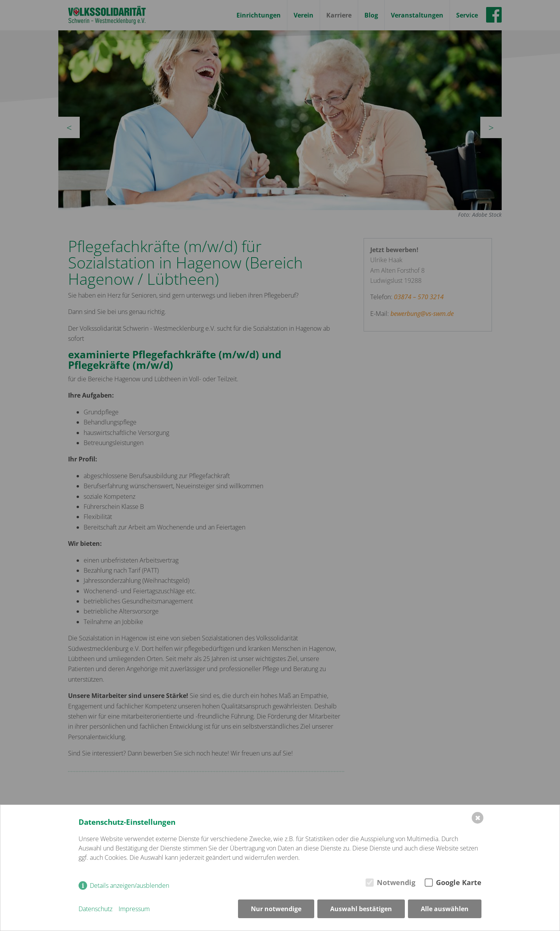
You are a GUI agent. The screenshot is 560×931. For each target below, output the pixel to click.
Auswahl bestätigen (361, 909)
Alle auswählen (445, 909)
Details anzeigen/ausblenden (129, 885)
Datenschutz (95, 909)
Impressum (134, 909)
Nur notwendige (276, 909)
